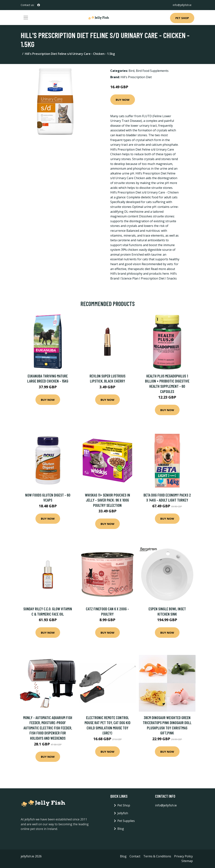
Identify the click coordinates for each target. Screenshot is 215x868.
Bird (131, 71)
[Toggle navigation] (26, 18)
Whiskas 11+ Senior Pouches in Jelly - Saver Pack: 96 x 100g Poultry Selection (107, 500)
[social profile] (39, 5)
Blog (121, 829)
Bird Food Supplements (152, 71)
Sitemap (187, 861)
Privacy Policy (183, 856)
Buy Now (123, 100)
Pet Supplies (126, 821)
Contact (135, 856)
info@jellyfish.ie (182, 5)
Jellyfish (123, 813)
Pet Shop (182, 18)
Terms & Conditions (157, 856)
